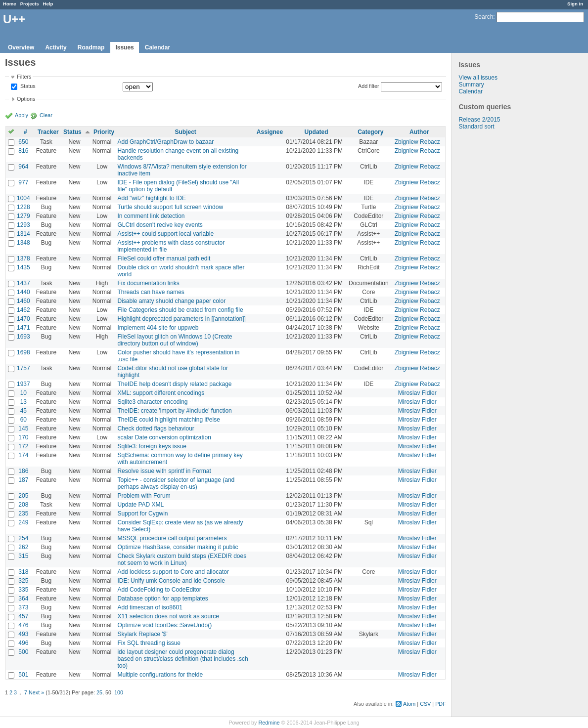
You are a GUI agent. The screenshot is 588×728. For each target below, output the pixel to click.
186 (23, 471)
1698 (23, 352)
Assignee (270, 132)
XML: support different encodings (161, 393)
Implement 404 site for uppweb (158, 328)
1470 (23, 319)
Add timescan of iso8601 (150, 607)
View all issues (478, 78)
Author (419, 132)
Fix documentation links (148, 283)
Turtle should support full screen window (170, 207)
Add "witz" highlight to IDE (152, 198)
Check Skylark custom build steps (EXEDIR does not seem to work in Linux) (182, 559)
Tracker (48, 132)
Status (27, 86)
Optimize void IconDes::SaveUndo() (164, 625)
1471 (23, 328)
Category (370, 132)
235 (23, 514)
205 (23, 496)
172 (23, 446)
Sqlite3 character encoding (152, 402)
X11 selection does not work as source (168, 616)
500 (23, 652)
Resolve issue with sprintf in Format (164, 471)
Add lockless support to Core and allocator (173, 572)
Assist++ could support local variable (165, 234)
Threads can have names (151, 292)
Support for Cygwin (142, 514)
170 (23, 437)
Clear (46, 115)
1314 (23, 234)
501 (23, 675)
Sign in (575, 4)
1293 (23, 225)
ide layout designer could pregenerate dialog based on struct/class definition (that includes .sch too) (182, 659)
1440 (23, 292)
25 (99, 692)
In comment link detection (151, 216)
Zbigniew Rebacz (417, 142)
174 (23, 455)
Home (10, 4)
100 (119, 692)
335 (23, 590)
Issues (124, 47)
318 (23, 572)
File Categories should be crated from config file (180, 310)
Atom (409, 704)
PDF (441, 704)
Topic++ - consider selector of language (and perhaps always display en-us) (176, 483)
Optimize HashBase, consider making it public (178, 547)
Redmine (269, 723)
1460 (23, 301)
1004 (23, 198)
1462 (23, 310)
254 (23, 538)
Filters (24, 77)
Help (48, 4)
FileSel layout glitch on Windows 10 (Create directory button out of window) (175, 340)
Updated (317, 132)
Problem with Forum (144, 496)
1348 (23, 243)
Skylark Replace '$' (142, 634)
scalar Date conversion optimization (164, 437)
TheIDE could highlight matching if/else (168, 420)
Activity (56, 47)
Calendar (158, 47)
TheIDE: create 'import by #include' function (174, 411)
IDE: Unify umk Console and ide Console (171, 581)
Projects (30, 4)
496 (23, 643)
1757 (23, 368)
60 (23, 420)
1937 (23, 384)
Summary (471, 85)
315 (23, 556)
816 (23, 151)
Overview (21, 47)
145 (23, 428)
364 (23, 599)
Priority (104, 132)
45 (23, 411)
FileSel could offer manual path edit (164, 258)
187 (23, 480)
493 (23, 634)
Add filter (369, 86)
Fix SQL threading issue (149, 643)
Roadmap (91, 47)
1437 (23, 283)
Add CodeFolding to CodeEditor (159, 590)
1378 (23, 258)
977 (23, 182)
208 (23, 505)
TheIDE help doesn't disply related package (174, 384)
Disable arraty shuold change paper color (171, 301)
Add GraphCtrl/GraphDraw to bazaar (165, 142)
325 (23, 581)
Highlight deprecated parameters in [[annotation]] (181, 319)
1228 (23, 207)
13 (23, 402)
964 (23, 167)
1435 (23, 267)
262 (23, 547)
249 (23, 522)
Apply (22, 115)
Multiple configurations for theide (160, 675)
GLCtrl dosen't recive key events (160, 225)
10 (23, 393)
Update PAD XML (140, 505)
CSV (425, 704)
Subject (185, 132)
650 (23, 142)
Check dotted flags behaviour (156, 428)
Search (484, 17)
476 (23, 625)
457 (23, 616)
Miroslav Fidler (417, 393)
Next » (36, 692)
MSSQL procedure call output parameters (172, 538)
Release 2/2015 (479, 120)
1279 (23, 216)
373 (23, 607)
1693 (23, 337)
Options (26, 99)
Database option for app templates (162, 599)
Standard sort (476, 127)
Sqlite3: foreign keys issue (152, 446)
